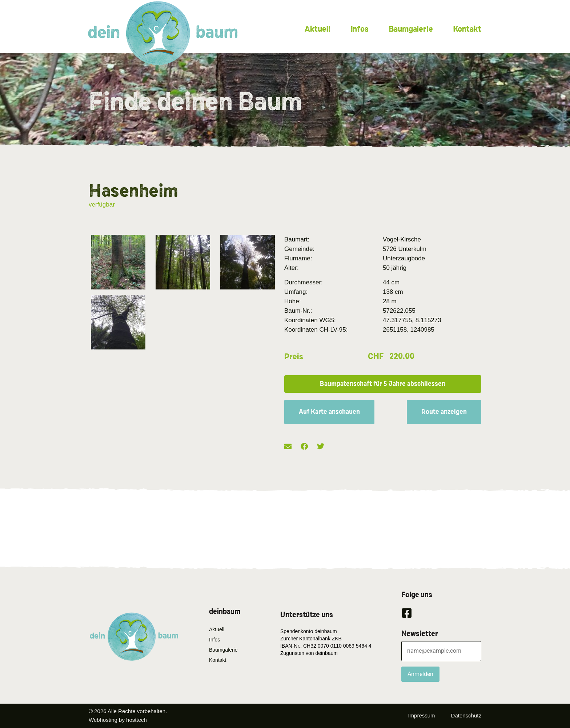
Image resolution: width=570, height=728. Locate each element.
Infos (360, 29)
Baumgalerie (411, 29)
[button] (383, 384)
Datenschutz (466, 715)
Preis (294, 357)
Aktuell (318, 29)
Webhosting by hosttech (118, 720)
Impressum (421, 715)
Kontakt (467, 29)
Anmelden (420, 674)
